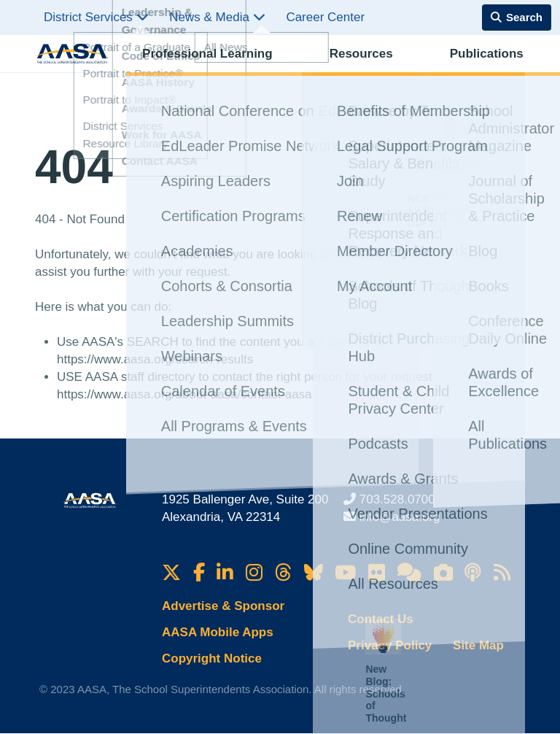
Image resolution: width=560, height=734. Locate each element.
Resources (288, 70)
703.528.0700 (397, 499)
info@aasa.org (400, 517)
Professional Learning (191, 70)
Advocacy (422, 70)
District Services (96, 17)
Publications (356, 70)
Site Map (478, 645)
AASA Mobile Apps (218, 632)
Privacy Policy (390, 645)
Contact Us (381, 619)
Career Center (325, 17)
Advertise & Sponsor (223, 606)
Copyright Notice (212, 658)
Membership (489, 70)
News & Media (217, 17)
